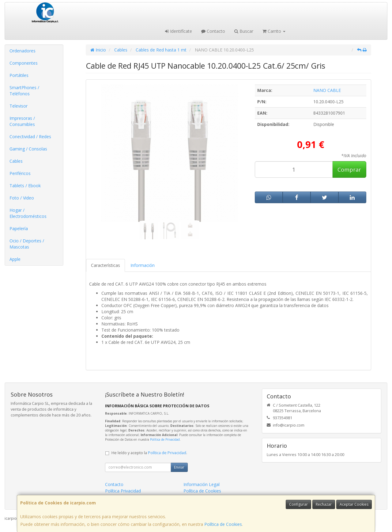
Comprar (349, 169)
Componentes (24, 63)
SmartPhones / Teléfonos (24, 91)
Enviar (179, 467)
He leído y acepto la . (149, 453)
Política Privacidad (123, 491)
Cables (16, 161)
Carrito (274, 31)
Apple (15, 259)
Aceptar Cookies (354, 504)
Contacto (213, 31)
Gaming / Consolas (28, 149)
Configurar (298, 504)
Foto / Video (22, 198)
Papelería (19, 228)
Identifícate (179, 31)
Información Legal (202, 484)
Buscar (244, 31)
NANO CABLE (327, 90)
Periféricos (20, 173)
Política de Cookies (223, 524)
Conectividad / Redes (30, 137)
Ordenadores (23, 51)
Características (106, 265)
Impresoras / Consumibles (22, 121)
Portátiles (19, 75)
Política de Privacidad (165, 439)
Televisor (19, 106)
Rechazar (324, 504)
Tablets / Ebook (25, 186)
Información (143, 265)
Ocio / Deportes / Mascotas (27, 244)
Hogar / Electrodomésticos (28, 213)
